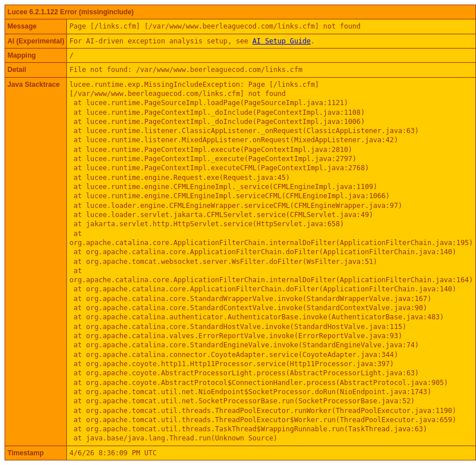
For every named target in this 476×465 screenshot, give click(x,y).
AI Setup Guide (282, 41)
